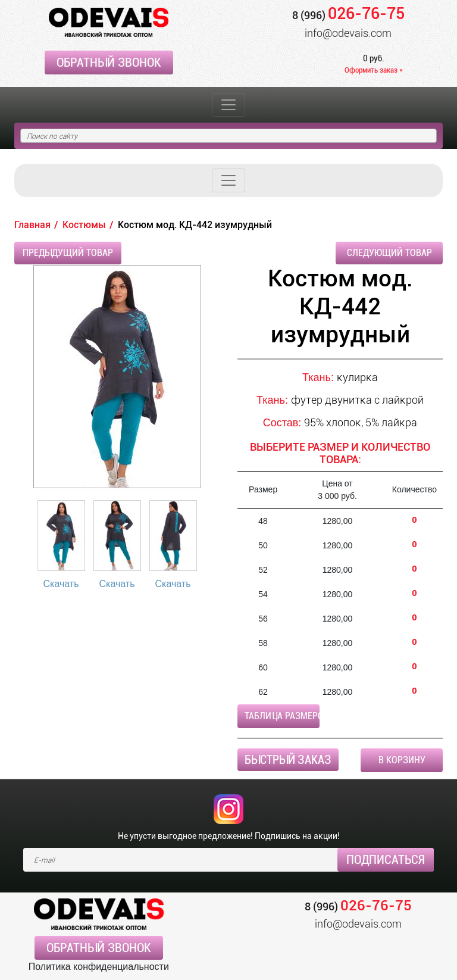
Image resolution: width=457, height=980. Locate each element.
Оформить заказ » (374, 70)
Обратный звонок (109, 63)
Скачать (61, 584)
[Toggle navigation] (228, 105)
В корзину (402, 760)
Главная (32, 225)
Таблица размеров (282, 716)
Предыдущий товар (68, 253)
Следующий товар (389, 253)
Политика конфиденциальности (99, 967)
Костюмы (84, 225)
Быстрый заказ (288, 760)
